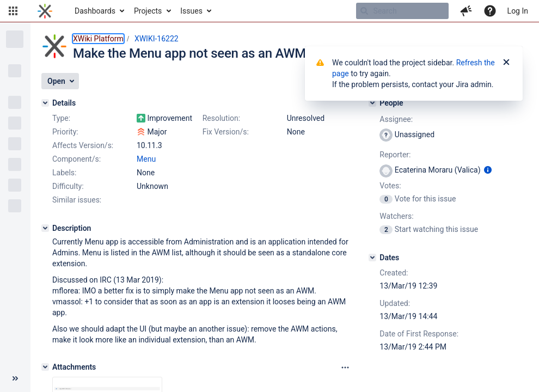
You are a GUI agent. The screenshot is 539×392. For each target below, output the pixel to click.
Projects (148, 11)
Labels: (64, 173)
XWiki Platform (98, 39)
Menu (146, 159)
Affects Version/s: (83, 145)
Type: (61, 118)
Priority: (65, 132)
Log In (518, 11)
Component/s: (76, 159)
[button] (13, 11)
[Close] (506, 63)
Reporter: (395, 155)
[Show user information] (488, 170)
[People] (372, 103)
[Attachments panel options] (345, 367)
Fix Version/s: (226, 132)
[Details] (45, 103)
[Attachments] (45, 367)
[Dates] (372, 258)
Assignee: (396, 119)
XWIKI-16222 (157, 39)
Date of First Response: (419, 334)
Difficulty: (68, 186)
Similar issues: (77, 200)
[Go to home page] (45, 11)
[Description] (45, 228)
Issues (191, 11)
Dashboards (95, 11)
